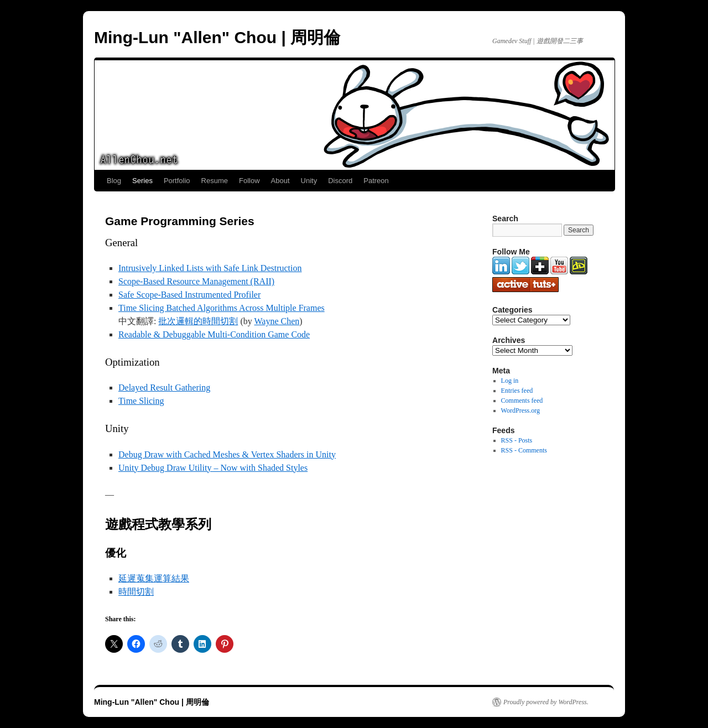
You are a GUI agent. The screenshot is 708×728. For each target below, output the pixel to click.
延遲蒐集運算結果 (154, 578)
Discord (340, 181)
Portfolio (177, 181)
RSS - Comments (524, 450)
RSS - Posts (517, 440)
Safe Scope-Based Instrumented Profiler (189, 295)
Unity (309, 181)
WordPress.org (520, 410)
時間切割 (136, 592)
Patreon (376, 181)
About (280, 181)
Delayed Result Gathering (164, 388)
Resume (215, 181)
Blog (114, 181)
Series (142, 181)
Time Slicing (141, 401)
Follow (249, 181)
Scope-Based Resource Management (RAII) (196, 281)
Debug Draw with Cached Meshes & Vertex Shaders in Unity (227, 454)
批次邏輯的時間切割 (198, 321)
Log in (510, 381)
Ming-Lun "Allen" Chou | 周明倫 (217, 37)
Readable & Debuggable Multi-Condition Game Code (214, 334)
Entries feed (517, 391)
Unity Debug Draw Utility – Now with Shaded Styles (213, 468)
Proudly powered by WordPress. (546, 702)
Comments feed (522, 401)
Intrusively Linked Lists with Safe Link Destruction (210, 268)
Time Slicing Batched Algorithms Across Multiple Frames (222, 308)
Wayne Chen (277, 321)
